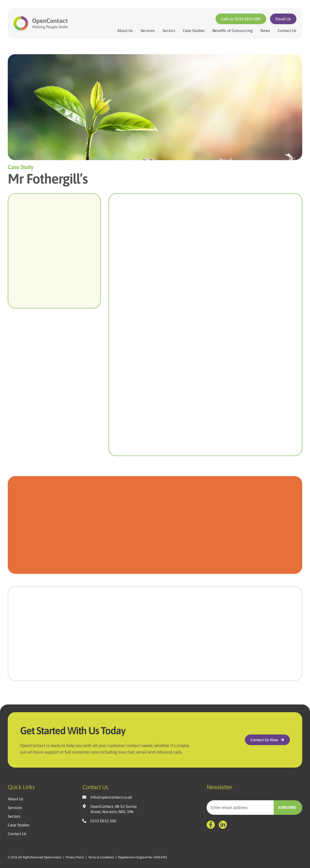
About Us (125, 30)
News (265, 30)
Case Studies (194, 30)
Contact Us (287, 30)
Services (148, 30)
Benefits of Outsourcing (232, 30)
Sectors (169, 30)
